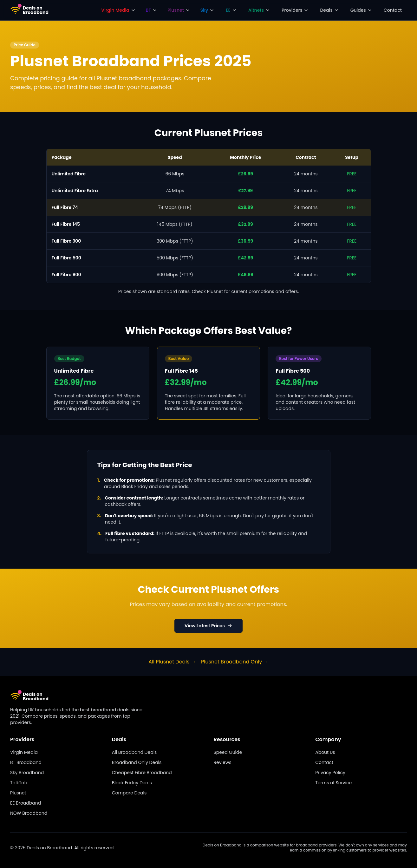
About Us (325, 752)
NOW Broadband (29, 813)
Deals (329, 10)
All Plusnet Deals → (172, 662)
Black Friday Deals (132, 783)
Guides (361, 10)
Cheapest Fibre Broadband (142, 773)
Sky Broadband (27, 773)
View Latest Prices (209, 626)
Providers (295, 10)
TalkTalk (19, 783)
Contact (393, 10)
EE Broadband (26, 803)
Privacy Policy (330, 773)
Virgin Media (24, 752)
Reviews (223, 762)
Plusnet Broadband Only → (235, 662)
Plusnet (18, 793)
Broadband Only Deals (137, 762)
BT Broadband (26, 762)
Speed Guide (228, 752)
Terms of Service (333, 783)
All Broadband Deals (134, 752)
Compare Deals (129, 793)
